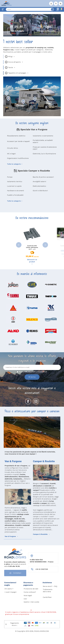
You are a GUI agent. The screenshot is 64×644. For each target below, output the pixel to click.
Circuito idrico (13, 148)
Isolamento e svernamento (43, 136)
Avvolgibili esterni (39, 181)
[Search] (30, 9)
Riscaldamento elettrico (16, 136)
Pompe (10, 177)
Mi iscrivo (32, 377)
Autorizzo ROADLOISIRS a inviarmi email (33, 372)
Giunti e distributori (40, 191)
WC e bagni (11, 154)
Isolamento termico (15, 181)
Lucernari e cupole (14, 186)
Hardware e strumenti (16, 191)
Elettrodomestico (39, 186)
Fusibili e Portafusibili (15, 195)
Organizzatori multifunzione (18, 158)
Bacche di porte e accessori (43, 177)
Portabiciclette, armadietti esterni (43, 141)
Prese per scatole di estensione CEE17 (45, 148)
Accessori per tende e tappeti (18, 141)
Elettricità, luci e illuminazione (44, 154)
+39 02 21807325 (42, 569)
